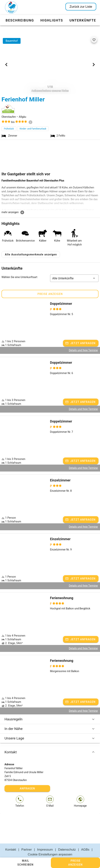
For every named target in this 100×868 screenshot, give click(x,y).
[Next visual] (94, 65)
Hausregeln (50, 710)
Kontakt (50, 743)
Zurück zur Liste (81, 7)
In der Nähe (50, 720)
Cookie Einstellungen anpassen (50, 845)
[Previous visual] (6, 65)
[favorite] (94, 40)
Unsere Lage (50, 729)
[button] (74, 269)
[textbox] (50, 194)
